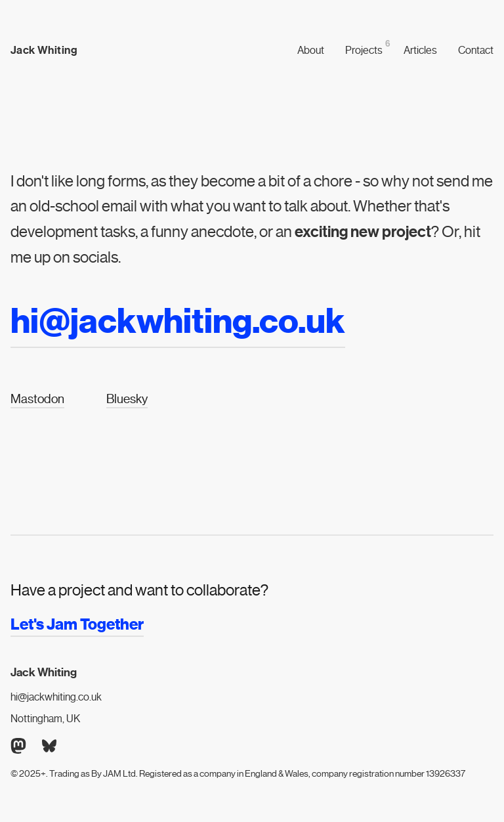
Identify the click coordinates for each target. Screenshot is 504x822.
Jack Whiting (44, 51)
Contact (476, 50)
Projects (364, 50)
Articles (420, 50)
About (311, 50)
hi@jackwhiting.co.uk (56, 697)
